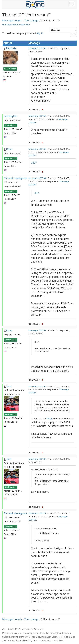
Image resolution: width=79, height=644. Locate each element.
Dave (9, 149)
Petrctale (11, 48)
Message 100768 (37, 386)
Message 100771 (37, 513)
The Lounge (31, 21)
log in (40, 33)
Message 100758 (37, 149)
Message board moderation (16, 24)
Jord (9, 386)
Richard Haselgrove (15, 178)
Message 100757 (37, 116)
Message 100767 (37, 330)
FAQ (49, 419)
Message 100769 (37, 459)
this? (34, 163)
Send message (10, 69)
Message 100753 (37, 48)
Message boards (12, 21)
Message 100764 (37, 178)
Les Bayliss (10, 116)
